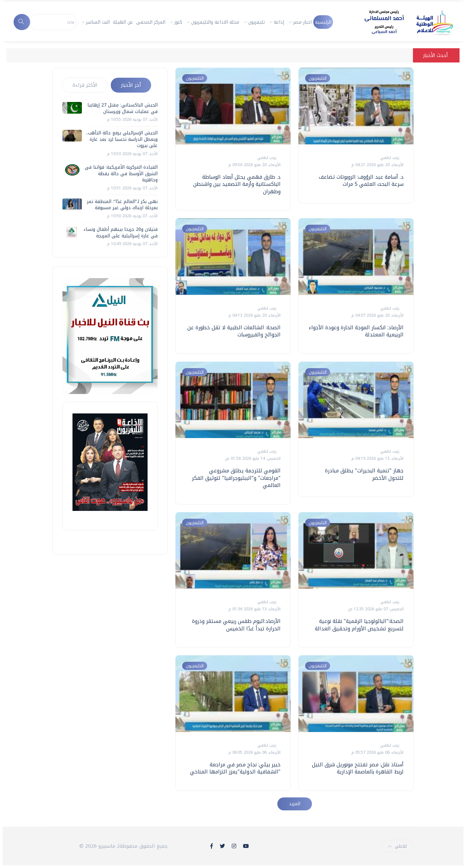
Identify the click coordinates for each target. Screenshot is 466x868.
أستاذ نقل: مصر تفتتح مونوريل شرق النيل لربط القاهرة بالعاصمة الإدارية (358, 768)
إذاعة (279, 22)
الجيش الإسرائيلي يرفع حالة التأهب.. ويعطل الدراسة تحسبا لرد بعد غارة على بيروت (122, 139)
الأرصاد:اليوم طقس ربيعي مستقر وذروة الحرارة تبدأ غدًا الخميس (236, 625)
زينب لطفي (266, 158)
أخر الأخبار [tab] (131, 85)
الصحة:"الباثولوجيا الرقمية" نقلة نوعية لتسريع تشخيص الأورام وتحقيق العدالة (359, 625)
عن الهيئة (123, 22)
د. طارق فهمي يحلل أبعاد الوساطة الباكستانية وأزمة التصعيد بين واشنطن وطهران (237, 184)
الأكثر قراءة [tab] (85, 85)
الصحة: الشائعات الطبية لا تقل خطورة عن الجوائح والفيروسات (234, 331)
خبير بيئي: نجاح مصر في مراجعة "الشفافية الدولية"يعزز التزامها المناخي (235, 768)
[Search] (53, 22)
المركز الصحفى (151, 22)
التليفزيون (195, 78)
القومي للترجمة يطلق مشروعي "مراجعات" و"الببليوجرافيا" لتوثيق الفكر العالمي (236, 478)
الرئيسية (323, 22)
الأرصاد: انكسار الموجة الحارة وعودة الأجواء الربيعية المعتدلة (356, 331)
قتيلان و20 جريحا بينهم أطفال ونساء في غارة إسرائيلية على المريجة (121, 233)
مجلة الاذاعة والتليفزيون (215, 22)
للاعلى (397, 846)
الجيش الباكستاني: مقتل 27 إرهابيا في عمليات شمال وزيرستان (122, 108)
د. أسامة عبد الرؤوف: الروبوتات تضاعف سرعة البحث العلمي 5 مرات (361, 180)
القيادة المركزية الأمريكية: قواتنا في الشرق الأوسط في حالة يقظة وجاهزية (121, 174)
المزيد (295, 804)
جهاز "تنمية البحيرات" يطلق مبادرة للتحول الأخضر (364, 474)
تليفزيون (256, 22)
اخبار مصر (302, 22)
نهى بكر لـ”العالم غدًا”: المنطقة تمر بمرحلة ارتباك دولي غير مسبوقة (122, 205)
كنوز (178, 22)
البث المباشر (98, 22)
